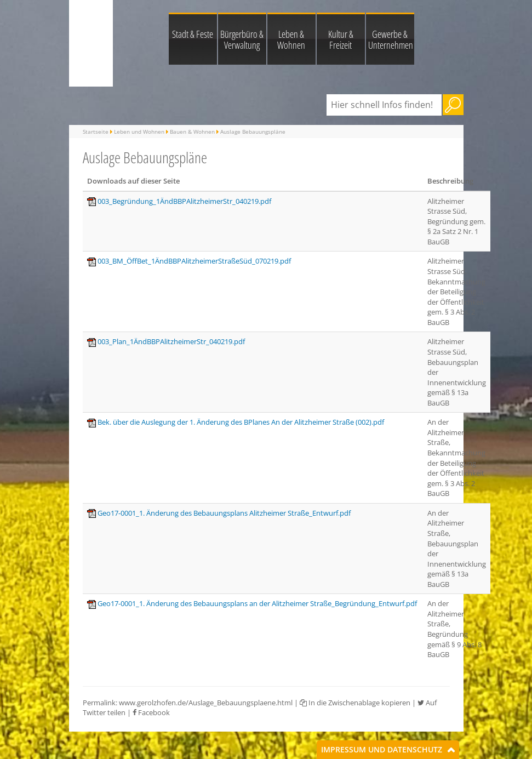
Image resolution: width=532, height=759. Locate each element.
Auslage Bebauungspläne (253, 132)
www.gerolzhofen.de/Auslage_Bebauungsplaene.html (206, 703)
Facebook (151, 712)
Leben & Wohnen (291, 39)
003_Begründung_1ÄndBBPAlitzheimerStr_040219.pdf (184, 201)
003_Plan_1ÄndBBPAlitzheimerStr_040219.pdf (171, 341)
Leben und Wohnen (139, 132)
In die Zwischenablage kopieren (355, 703)
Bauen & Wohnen (192, 132)
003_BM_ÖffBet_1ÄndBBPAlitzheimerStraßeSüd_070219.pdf (194, 261)
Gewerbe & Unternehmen (391, 39)
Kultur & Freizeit (341, 39)
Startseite (96, 132)
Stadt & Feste (193, 34)
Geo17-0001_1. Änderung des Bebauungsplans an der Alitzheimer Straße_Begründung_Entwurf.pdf (257, 603)
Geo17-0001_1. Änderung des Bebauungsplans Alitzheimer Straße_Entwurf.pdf (224, 513)
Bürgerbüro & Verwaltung (242, 39)
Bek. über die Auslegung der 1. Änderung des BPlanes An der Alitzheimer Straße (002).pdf (241, 422)
